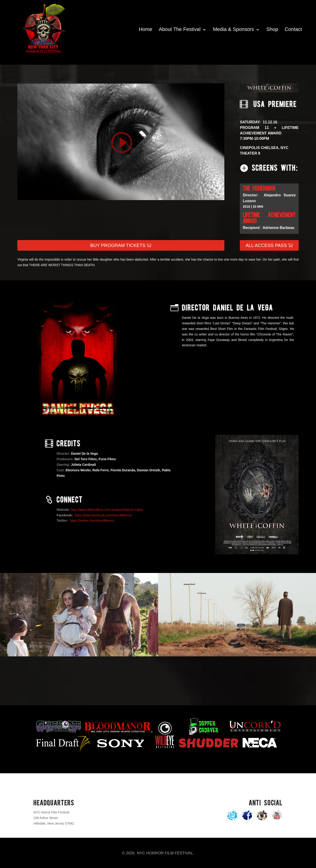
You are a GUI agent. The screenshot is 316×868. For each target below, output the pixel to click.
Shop (272, 29)
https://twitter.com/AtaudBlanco (92, 521)
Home (146, 29)
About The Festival (180, 29)
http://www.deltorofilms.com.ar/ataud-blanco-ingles (107, 510)
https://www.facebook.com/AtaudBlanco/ (103, 515)
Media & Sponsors (234, 29)
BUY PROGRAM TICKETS (118, 245)
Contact (293, 29)
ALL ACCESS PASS (266, 245)
